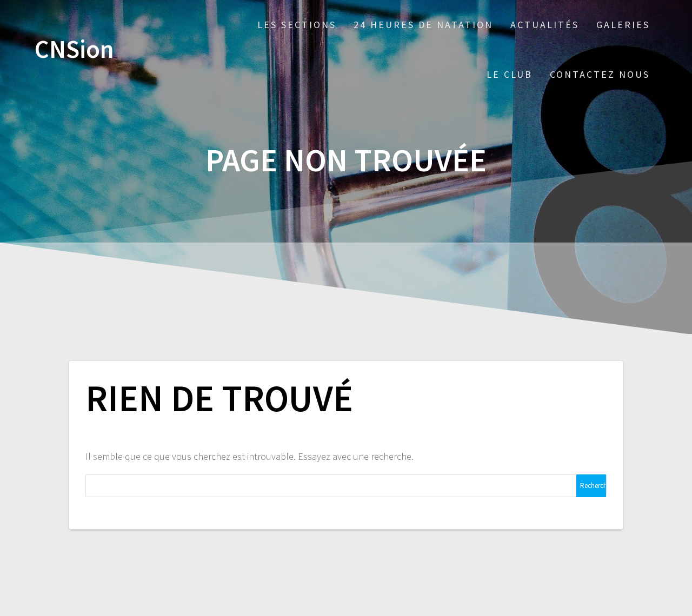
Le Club (510, 74)
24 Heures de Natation (423, 25)
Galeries (623, 25)
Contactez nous (600, 74)
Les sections (297, 25)
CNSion (74, 49)
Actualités (545, 25)
